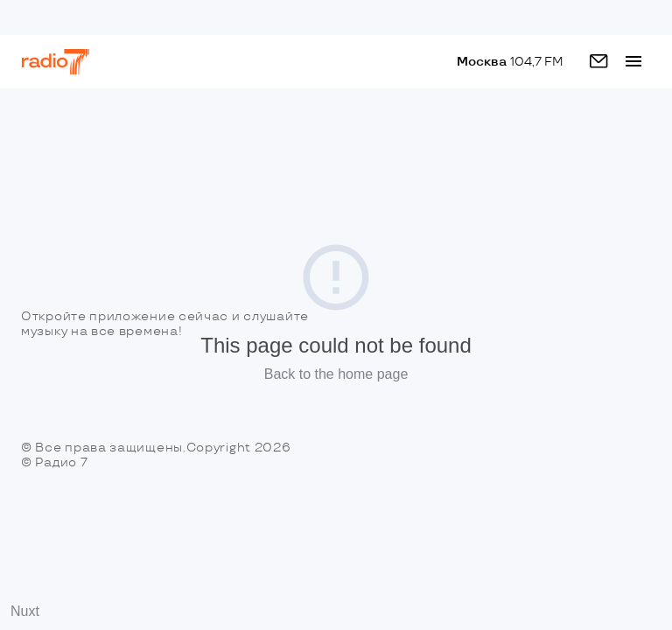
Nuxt (25, 611)
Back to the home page (336, 374)
